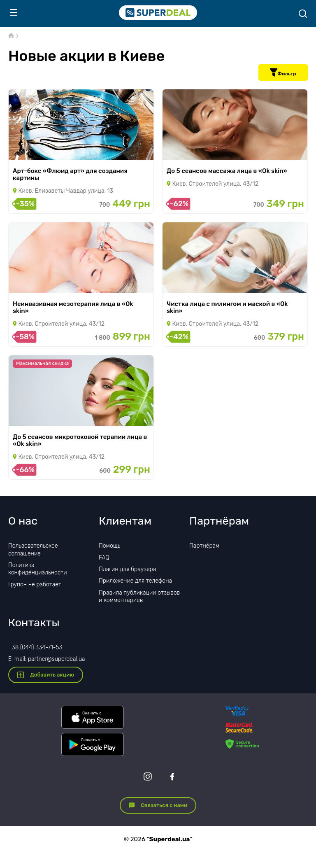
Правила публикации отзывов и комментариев (139, 596)
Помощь (110, 546)
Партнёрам (204, 546)
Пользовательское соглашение (33, 549)
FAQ (104, 558)
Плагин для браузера (127, 569)
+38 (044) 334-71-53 (35, 647)
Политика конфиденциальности (38, 569)
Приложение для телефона (135, 581)
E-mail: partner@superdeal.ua (47, 659)
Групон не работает (35, 584)
